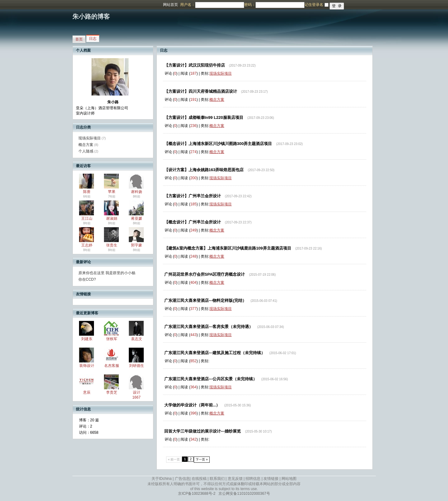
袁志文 (137, 339)
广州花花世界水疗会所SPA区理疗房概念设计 (205, 274)
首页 (79, 39)
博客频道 (30, 5)
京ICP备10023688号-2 (197, 494)
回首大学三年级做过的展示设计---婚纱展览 (203, 431)
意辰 (87, 392)
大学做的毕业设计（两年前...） (192, 405)
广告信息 (182, 479)
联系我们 (217, 479)
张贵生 (112, 245)
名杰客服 (112, 366)
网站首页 (170, 5)
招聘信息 (253, 479)
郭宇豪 (137, 245)
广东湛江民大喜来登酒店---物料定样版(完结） (205, 300)
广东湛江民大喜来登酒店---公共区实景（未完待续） (211, 379)
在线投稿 (199, 479)
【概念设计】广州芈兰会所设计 (193, 222)
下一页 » (202, 459)
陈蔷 (87, 192)
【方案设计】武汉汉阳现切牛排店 (195, 65)
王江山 (87, 218)
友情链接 (271, 479)
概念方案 (86, 145)
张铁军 (112, 339)
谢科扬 (137, 192)
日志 (93, 39)
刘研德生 (137, 366)
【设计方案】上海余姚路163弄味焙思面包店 (204, 170)
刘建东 (87, 339)
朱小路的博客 (91, 16)
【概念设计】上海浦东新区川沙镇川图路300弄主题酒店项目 (218, 144)
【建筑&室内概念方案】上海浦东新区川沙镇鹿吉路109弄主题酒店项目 (228, 248)
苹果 (112, 192)
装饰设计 (87, 366)
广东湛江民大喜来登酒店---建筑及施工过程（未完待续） (215, 353)
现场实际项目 (90, 138)
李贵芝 (112, 392)
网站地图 (289, 479)
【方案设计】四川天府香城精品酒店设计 (201, 91)
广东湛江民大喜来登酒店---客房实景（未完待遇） (209, 327)
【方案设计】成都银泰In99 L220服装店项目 (204, 117)
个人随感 (86, 151)
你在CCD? (87, 279)
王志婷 (87, 245)
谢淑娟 (112, 218)
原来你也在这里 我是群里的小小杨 (107, 273)
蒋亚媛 (137, 218)
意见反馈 (235, 479)
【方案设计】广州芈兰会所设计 (193, 196)
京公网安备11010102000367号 (244, 494)
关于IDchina (162, 479)
